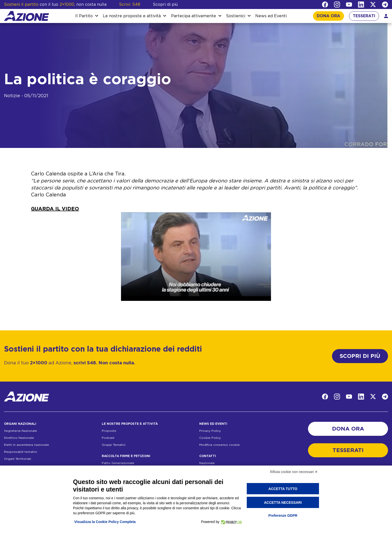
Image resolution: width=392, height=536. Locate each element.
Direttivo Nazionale (19, 438)
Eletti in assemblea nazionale (26, 445)
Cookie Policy (210, 438)
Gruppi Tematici (114, 445)
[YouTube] (349, 4)
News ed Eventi (271, 16)
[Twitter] (373, 4)
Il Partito (84, 16)
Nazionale (207, 463)
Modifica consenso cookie (219, 445)
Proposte (109, 431)
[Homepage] (26, 16)
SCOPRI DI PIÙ (360, 356)
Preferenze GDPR (283, 516)
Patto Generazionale (118, 463)
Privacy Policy (210, 431)
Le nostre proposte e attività (132, 16)
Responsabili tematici (20, 452)
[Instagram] (337, 4)
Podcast (108, 438)
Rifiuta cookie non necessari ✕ (294, 472)
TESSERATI (364, 16)
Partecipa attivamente (193, 16)
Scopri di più (165, 4)
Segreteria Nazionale (20, 431)
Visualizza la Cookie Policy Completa (105, 522)
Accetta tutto (283, 489)
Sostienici (236, 16)
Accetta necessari (283, 503)
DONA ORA (328, 16)
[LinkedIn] (361, 4)
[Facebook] (325, 4)
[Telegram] (385, 4)
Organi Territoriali (17, 459)
